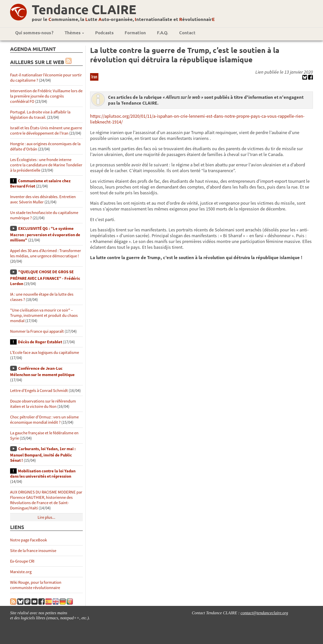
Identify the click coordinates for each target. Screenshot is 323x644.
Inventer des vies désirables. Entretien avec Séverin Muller (43, 199)
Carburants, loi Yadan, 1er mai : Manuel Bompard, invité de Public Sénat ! (43, 455)
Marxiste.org (21, 572)
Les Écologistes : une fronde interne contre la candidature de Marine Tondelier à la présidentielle (46, 165)
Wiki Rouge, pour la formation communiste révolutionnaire (36, 585)
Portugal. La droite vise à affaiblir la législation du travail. (40, 115)
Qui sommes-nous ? (34, 33)
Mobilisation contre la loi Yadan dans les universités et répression (43, 474)
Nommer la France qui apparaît (37, 331)
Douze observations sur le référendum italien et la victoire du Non (43, 404)
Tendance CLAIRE (84, 9)
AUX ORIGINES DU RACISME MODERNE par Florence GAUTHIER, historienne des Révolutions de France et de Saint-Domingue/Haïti (46, 500)
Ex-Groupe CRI (22, 561)
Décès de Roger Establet (40, 342)
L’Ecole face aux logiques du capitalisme (45, 352)
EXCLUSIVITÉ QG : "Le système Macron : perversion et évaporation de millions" (45, 234)
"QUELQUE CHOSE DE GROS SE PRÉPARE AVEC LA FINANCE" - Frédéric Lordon (45, 278)
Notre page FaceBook (29, 540)
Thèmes (74, 33)
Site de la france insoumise (33, 551)
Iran (94, 77)
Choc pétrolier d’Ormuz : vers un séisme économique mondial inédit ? (44, 420)
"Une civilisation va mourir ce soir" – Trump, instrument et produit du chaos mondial (44, 315)
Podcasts (104, 33)
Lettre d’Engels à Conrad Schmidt (39, 391)
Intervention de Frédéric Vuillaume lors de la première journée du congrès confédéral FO (46, 96)
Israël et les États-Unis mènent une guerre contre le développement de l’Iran (46, 131)
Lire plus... (46, 517)
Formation (135, 33)
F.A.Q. (163, 33)
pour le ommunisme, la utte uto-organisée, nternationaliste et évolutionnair (123, 19)
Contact (187, 33)
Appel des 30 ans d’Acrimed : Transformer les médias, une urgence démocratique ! (46, 253)
